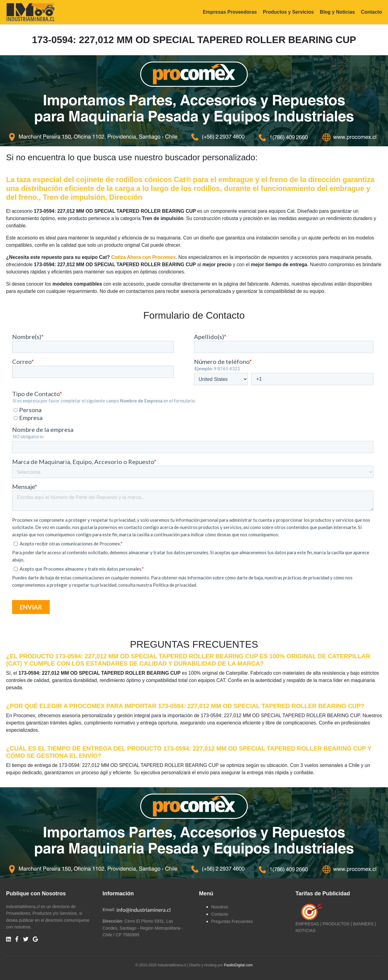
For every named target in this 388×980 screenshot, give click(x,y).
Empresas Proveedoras (230, 12)
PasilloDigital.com (238, 965)
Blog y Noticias (337, 12)
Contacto (371, 12)
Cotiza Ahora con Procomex (144, 257)
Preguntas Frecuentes (232, 921)
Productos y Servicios (288, 12)
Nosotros (220, 907)
